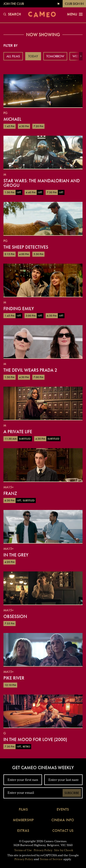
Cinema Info (63, 820)
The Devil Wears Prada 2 (30, 370)
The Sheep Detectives (26, 247)
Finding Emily (19, 309)
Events (63, 809)
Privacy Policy (43, 850)
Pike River (14, 678)
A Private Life (18, 432)
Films (23, 809)
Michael (12, 119)
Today (33, 56)
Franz (10, 493)
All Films (13, 56)
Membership (23, 820)
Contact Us (63, 831)
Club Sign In (74, 4)
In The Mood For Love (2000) (35, 739)
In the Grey (16, 555)
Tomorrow (55, 56)
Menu (75, 14)
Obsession (15, 616)
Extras (23, 831)
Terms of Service (51, 859)
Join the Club (14, 4)
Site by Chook (64, 850)
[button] (81, 56)
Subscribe (72, 793)
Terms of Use (23, 850)
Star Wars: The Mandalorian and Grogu (42, 183)
